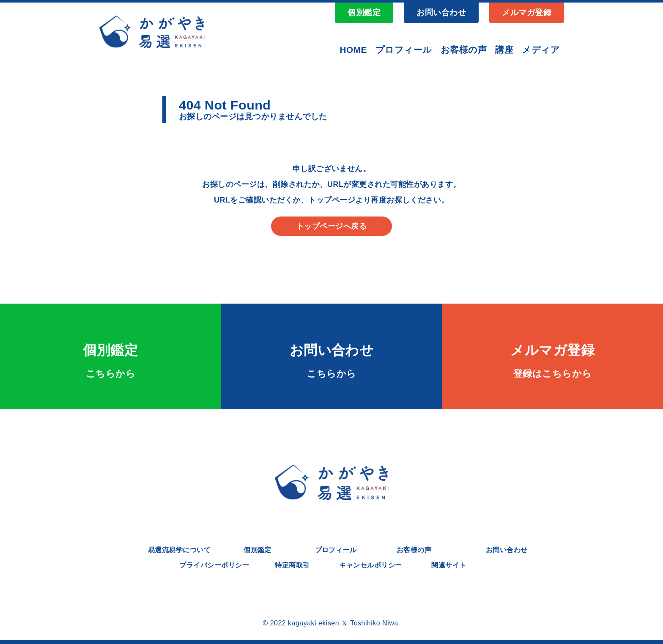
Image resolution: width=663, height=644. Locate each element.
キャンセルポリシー (370, 565)
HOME (353, 50)
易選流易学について (179, 550)
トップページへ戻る (331, 226)
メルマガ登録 (527, 12)
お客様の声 (464, 50)
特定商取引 (292, 565)
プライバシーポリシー (214, 565)
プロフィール (404, 50)
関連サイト (449, 565)
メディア (541, 50)
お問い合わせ (441, 12)
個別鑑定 (364, 12)
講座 (504, 50)
